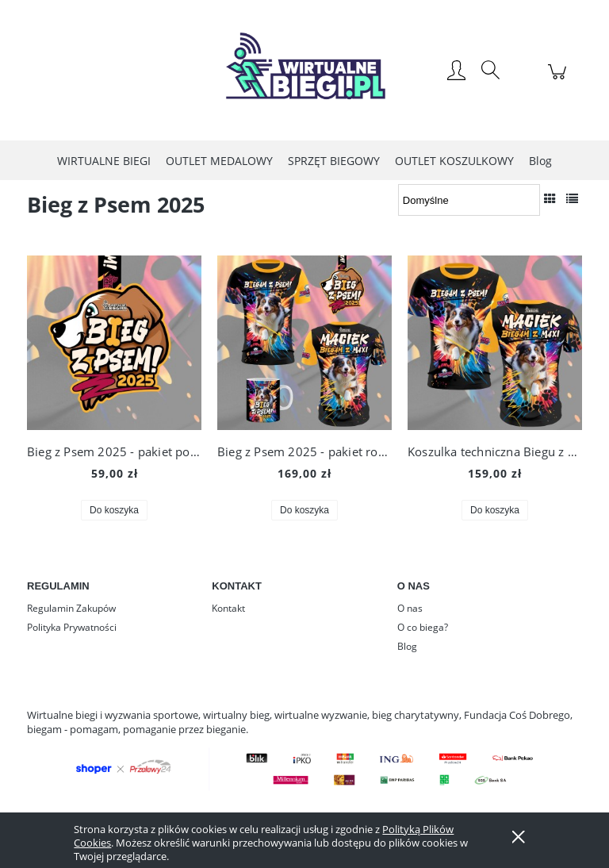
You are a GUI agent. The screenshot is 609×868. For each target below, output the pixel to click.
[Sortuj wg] (469, 200)
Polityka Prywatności (72, 627)
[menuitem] (104, 161)
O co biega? (423, 627)
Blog (407, 646)
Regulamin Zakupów (71, 608)
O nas (410, 608)
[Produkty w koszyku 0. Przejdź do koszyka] (559, 80)
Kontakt (228, 608)
